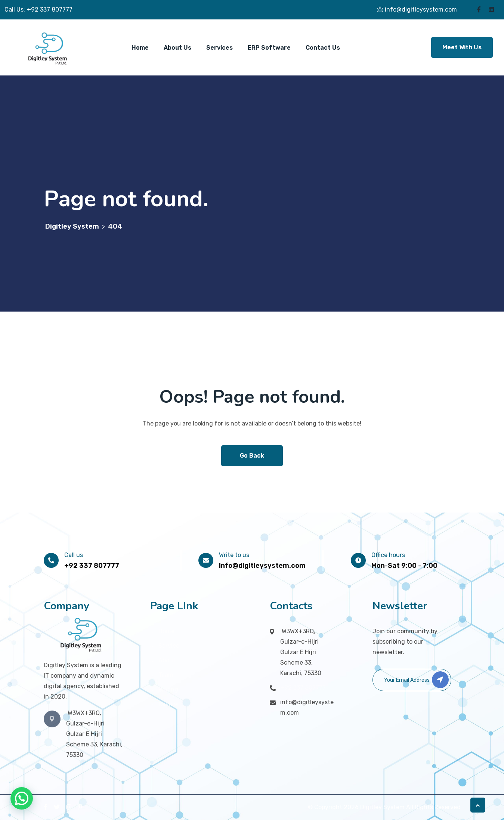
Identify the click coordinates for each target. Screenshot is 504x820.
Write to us (234, 555)
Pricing (168, 689)
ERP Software (269, 48)
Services (219, 48)
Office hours (388, 555)
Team (166, 675)
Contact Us (323, 48)
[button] (22, 798)
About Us (177, 48)
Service (169, 646)
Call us (74, 555)
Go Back (252, 456)
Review (168, 704)
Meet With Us (462, 47)
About (167, 660)
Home (140, 48)
